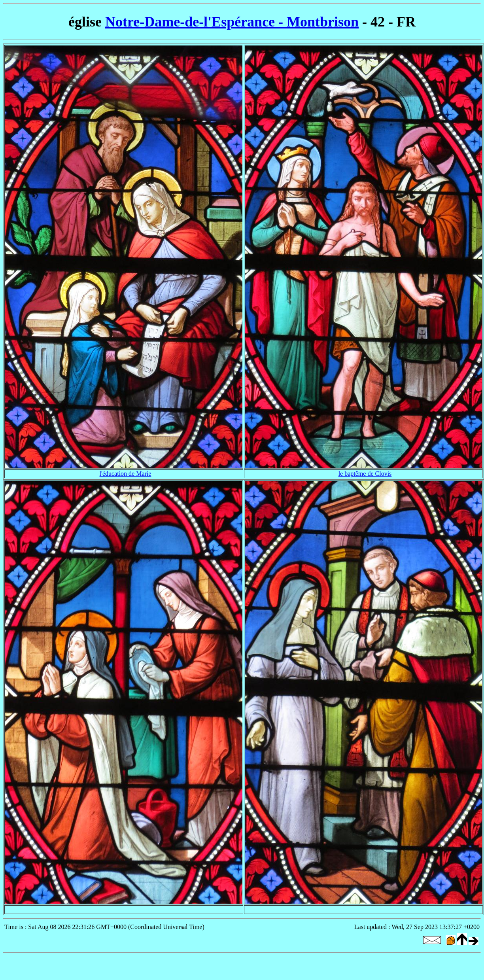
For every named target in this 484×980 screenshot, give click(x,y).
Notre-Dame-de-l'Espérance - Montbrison (232, 22)
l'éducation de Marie (126, 474)
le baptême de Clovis (365, 474)
